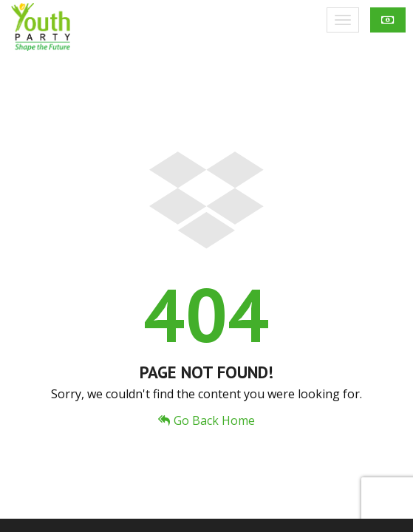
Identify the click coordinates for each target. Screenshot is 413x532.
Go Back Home (206, 420)
